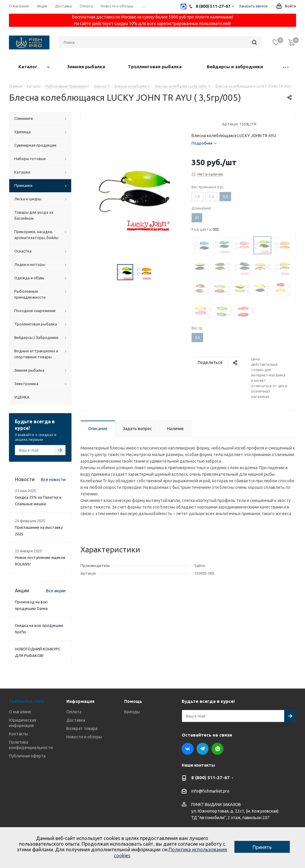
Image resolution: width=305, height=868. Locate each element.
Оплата (74, 712)
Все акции (56, 591)
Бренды (132, 712)
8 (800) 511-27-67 (210, 778)
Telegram (203, 749)
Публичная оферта (27, 756)
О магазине (20, 712)
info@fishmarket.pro (210, 791)
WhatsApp (217, 749)
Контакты (18, 734)
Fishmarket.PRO (26, 701)
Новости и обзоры (84, 737)
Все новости (53, 480)
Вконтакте (188, 749)
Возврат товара (82, 728)
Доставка (76, 720)
